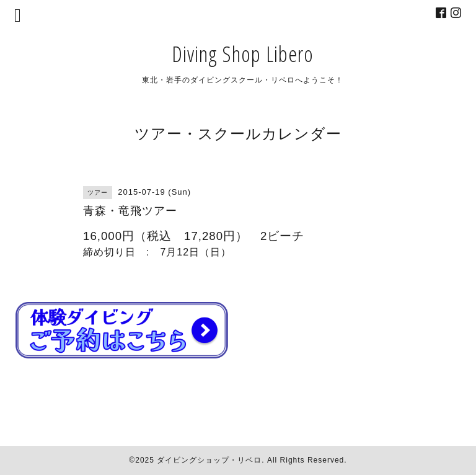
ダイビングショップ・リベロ (209, 460)
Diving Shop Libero (243, 54)
